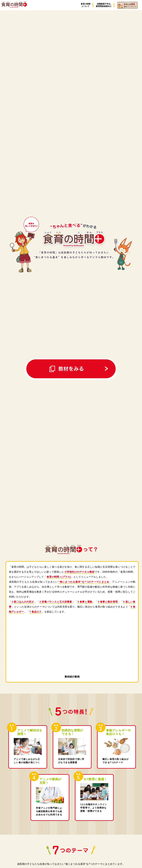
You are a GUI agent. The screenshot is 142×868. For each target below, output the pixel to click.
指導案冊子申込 (104, 5)
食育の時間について (86, 5)
